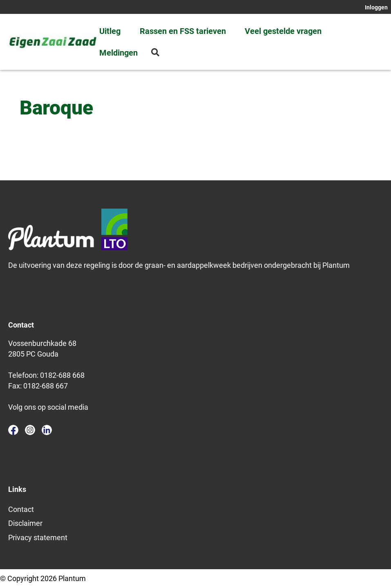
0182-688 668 (62, 375)
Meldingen (118, 53)
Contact (21, 509)
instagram (30, 430)
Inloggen (376, 7)
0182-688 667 (46, 386)
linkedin (47, 430)
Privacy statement (38, 538)
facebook (13, 430)
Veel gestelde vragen (283, 31)
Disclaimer (25, 523)
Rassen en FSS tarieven (183, 31)
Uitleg (110, 31)
